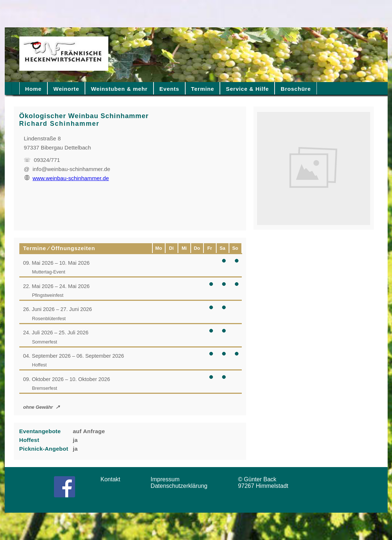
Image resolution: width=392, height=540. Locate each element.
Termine (203, 89)
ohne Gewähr (38, 407)
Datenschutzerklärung (181, 486)
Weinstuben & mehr (119, 89)
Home (33, 89)
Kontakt (113, 479)
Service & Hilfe (248, 89)
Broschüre (296, 89)
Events (169, 89)
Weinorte (66, 89)
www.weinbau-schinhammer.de (67, 178)
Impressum (167, 479)
